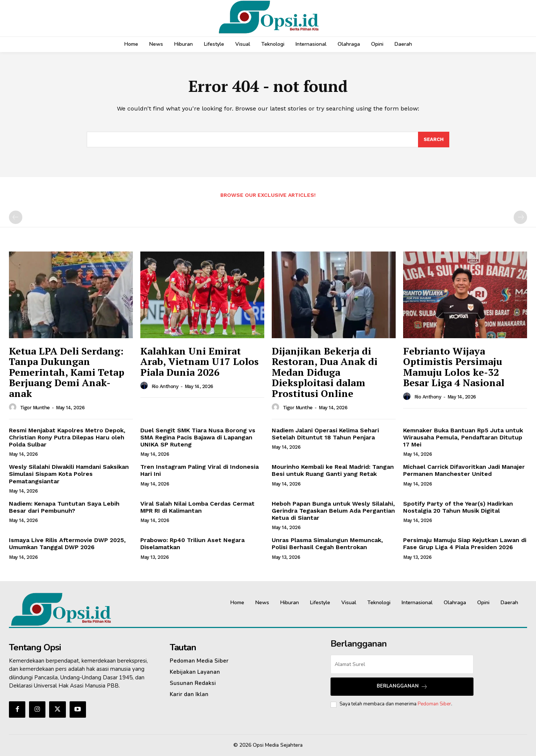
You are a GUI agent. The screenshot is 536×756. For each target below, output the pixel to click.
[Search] (434, 140)
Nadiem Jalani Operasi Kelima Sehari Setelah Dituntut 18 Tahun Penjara (325, 434)
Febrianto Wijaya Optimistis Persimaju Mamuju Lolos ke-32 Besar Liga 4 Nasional (454, 367)
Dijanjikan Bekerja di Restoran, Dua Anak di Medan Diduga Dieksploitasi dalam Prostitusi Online (325, 372)
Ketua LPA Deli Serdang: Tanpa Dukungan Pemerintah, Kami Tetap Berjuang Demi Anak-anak (67, 372)
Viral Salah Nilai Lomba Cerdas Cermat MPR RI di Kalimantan (197, 507)
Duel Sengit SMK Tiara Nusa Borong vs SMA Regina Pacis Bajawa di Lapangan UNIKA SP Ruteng (198, 437)
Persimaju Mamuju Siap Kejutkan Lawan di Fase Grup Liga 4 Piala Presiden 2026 (465, 544)
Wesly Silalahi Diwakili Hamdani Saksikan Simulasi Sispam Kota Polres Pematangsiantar (69, 474)
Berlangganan (402, 686)
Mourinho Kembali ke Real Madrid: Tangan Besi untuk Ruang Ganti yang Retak (333, 470)
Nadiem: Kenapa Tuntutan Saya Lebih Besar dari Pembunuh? (64, 507)
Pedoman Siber (434, 704)
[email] (402, 664)
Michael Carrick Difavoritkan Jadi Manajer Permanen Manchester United (464, 470)
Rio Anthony (165, 386)
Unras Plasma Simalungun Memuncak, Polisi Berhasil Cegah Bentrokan (327, 544)
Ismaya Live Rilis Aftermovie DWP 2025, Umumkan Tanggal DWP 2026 (67, 544)
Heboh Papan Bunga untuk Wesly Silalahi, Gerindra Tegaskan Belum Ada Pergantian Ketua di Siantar (333, 511)
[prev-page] (16, 217)
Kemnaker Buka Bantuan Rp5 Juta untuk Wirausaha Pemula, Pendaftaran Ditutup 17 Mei (463, 437)
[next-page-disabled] (520, 217)
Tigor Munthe (35, 408)
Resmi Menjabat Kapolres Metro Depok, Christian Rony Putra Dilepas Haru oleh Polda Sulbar (67, 437)
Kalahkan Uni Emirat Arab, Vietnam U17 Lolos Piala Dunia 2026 (200, 361)
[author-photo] (14, 407)
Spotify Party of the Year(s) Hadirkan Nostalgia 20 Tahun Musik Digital (458, 507)
